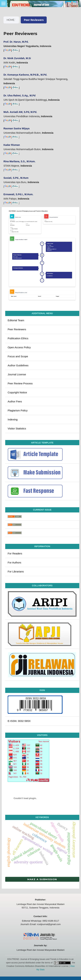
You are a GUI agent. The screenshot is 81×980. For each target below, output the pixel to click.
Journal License (17, 374)
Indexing (13, 419)
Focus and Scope (18, 356)
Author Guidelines (18, 365)
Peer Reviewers (17, 329)
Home (11, 20)
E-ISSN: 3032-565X (19, 721)
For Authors (14, 562)
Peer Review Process (20, 383)
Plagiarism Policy (18, 410)
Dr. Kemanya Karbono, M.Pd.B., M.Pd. (25, 75)
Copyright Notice (17, 392)
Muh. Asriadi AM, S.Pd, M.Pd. (20, 112)
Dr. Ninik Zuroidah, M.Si (17, 58)
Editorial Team (16, 320)
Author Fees (15, 401)
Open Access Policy (19, 347)
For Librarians (16, 571)
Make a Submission (42, 879)
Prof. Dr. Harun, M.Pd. (16, 42)
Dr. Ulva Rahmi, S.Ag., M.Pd (20, 96)
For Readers (15, 553)
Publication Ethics (18, 338)
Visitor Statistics (17, 428)
